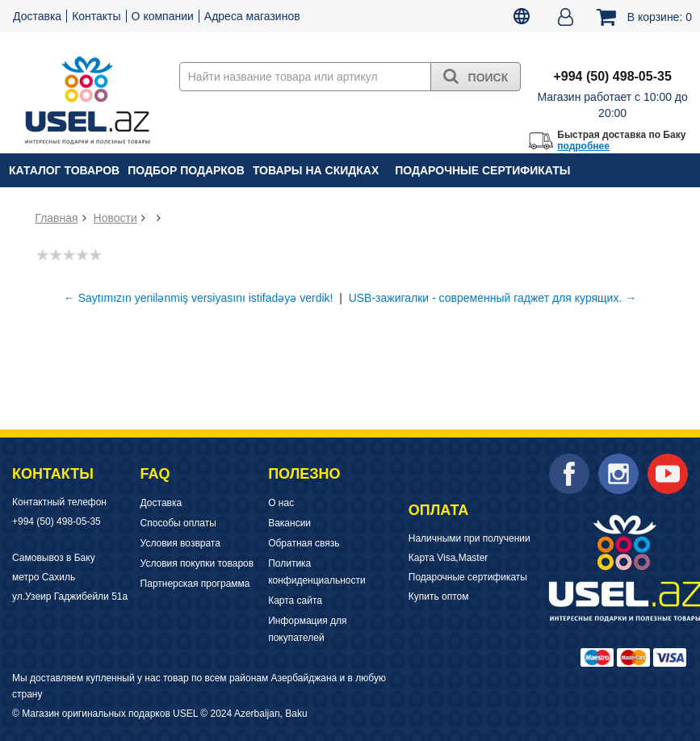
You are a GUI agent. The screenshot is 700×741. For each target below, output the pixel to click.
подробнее (583, 146)
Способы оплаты (178, 523)
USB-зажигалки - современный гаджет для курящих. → (493, 298)
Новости (115, 218)
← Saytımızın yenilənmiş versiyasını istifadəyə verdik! (199, 298)
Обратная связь (304, 543)
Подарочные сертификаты (482, 170)
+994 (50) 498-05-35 (57, 521)
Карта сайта (295, 601)
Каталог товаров (64, 170)
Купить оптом (439, 597)
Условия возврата (180, 543)
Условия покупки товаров (197, 563)
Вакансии (289, 523)
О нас (281, 503)
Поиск (476, 76)
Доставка (37, 16)
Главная (56, 218)
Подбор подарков (186, 170)
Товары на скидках (316, 170)
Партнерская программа (195, 584)
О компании (163, 16)
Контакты (96, 16)
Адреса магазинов (252, 16)
